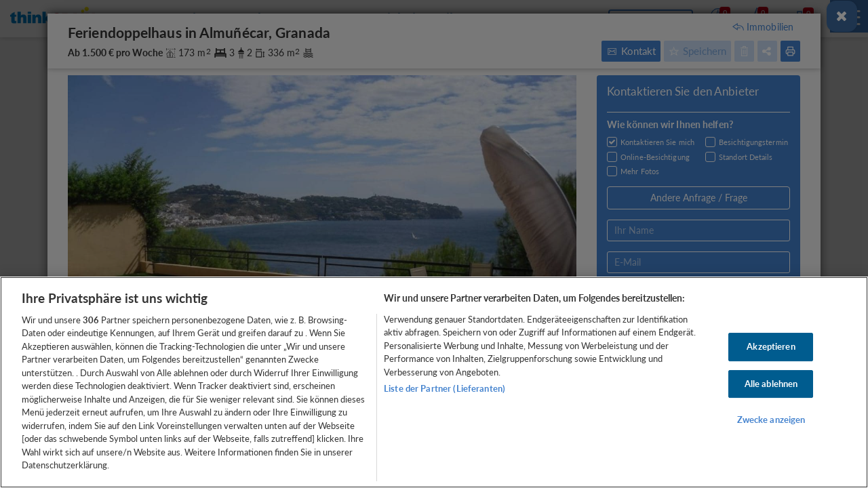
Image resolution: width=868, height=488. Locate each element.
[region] (434, 382)
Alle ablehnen (771, 384)
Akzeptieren (771, 346)
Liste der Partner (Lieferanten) (445, 388)
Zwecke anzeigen (771, 420)
